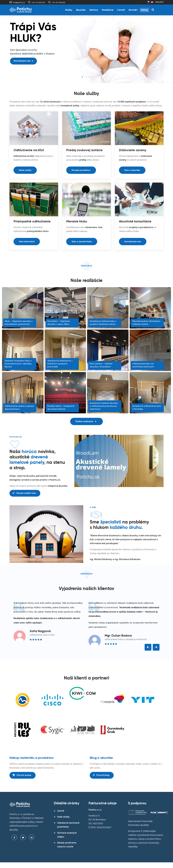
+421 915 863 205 (38, 2)
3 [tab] (86, 77)
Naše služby (25, 170)
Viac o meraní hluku (82, 242)
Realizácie (108, 10)
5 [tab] (91, 77)
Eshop (144, 10)
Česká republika (148, 2)
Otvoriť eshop (22, 775)
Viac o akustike (132, 170)
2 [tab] (84, 77)
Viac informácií (27, 242)
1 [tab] (82, 77)
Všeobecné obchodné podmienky (68, 825)
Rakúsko (152, 2)
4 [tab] (89, 77)
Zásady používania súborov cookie (67, 845)
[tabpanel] (86, 49)
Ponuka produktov (81, 170)
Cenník (121, 10)
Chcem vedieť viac (24, 493)
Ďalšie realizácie (86, 422)
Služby (69, 10)
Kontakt (133, 10)
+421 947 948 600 (58, 2)
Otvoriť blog (101, 775)
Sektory (94, 10)
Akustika (81, 10)
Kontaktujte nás (23, 61)
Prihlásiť (159, 2)
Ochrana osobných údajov (67, 835)
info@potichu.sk (19, 2)
